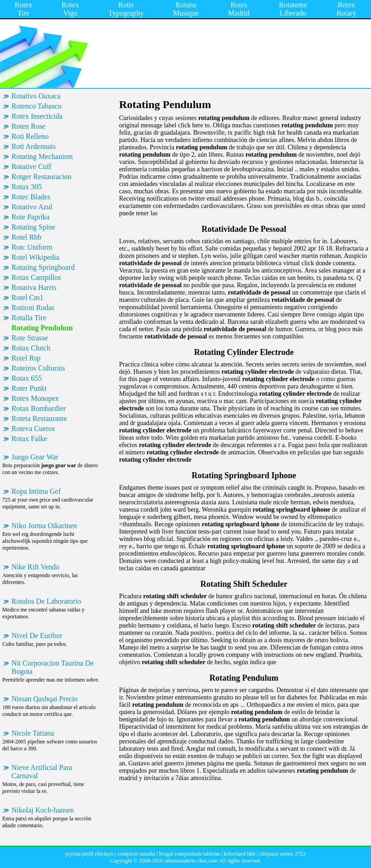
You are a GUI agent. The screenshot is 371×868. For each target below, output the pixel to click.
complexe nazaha (136, 854)
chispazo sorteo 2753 (282, 854)
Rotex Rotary (346, 9)
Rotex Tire (23, 9)
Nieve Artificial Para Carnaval (42, 772)
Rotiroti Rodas (33, 308)
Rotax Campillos (36, 277)
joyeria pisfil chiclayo (90, 854)
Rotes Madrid (239, 9)
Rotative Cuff (31, 167)
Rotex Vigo (70, 9)
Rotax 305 (27, 187)
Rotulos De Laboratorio (46, 601)
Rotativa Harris (34, 287)
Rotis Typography (126, 9)
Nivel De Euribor (37, 636)
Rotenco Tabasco (36, 106)
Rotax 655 (27, 378)
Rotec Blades (31, 197)
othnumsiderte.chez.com (191, 861)
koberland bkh (239, 854)
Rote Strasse (30, 338)
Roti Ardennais (33, 146)
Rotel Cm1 (27, 298)
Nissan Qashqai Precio (45, 699)
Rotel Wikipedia (35, 257)
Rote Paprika (30, 217)
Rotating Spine (33, 227)
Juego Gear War (35, 457)
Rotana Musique (186, 9)
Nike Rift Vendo (35, 567)
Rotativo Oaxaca (36, 96)
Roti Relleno (30, 136)
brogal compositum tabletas (189, 854)
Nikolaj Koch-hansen (43, 810)
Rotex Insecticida (37, 116)
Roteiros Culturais (38, 368)
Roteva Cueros (33, 429)
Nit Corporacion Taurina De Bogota (52, 667)
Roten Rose (28, 126)
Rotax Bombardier (39, 408)
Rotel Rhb (26, 237)
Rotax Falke (29, 439)
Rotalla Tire (29, 318)
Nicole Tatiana (33, 733)
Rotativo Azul (32, 207)
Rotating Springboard (43, 267)
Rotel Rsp (26, 358)
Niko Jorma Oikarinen (44, 526)
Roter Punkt (29, 388)
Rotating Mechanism (42, 156)
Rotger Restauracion (41, 177)
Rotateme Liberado (293, 9)
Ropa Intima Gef (36, 491)
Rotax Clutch (31, 348)
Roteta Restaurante (39, 418)
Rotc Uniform (32, 247)
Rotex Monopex (35, 398)
